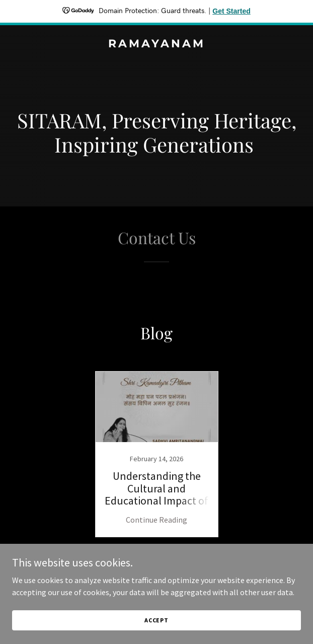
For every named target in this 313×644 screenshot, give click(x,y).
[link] (156, 44)
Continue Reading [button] (156, 520)
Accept (156, 620)
